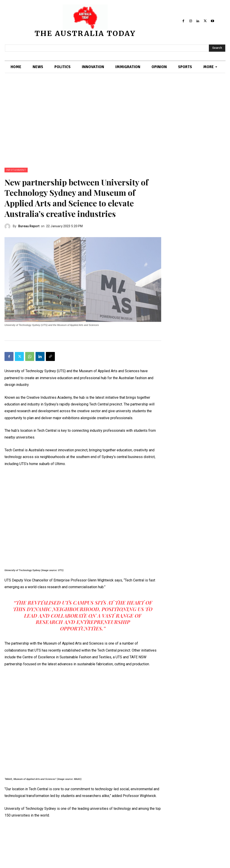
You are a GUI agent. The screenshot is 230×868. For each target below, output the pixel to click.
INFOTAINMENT (16, 170)
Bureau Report (29, 226)
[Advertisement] (115, 118)
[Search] (217, 48)
